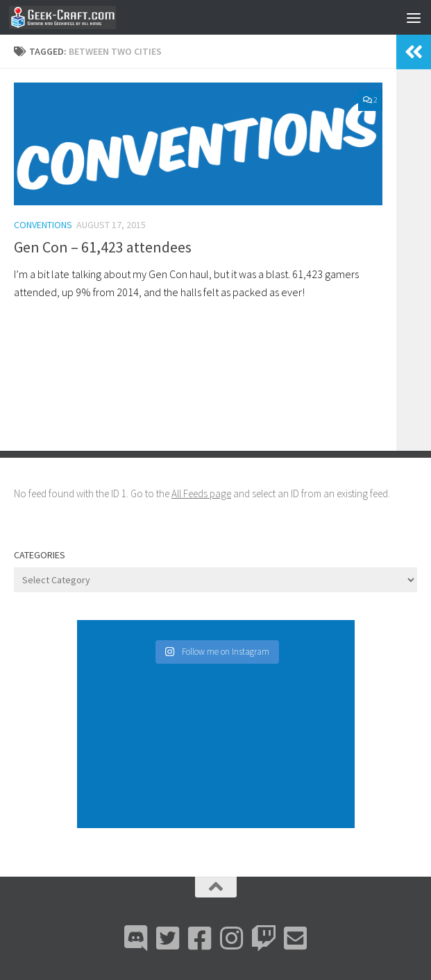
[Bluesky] (168, 938)
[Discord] (136, 938)
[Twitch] (264, 938)
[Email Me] (296, 938)
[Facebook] (200, 938)
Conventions (43, 225)
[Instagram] (232, 938)
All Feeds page (201, 493)
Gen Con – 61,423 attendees (103, 247)
